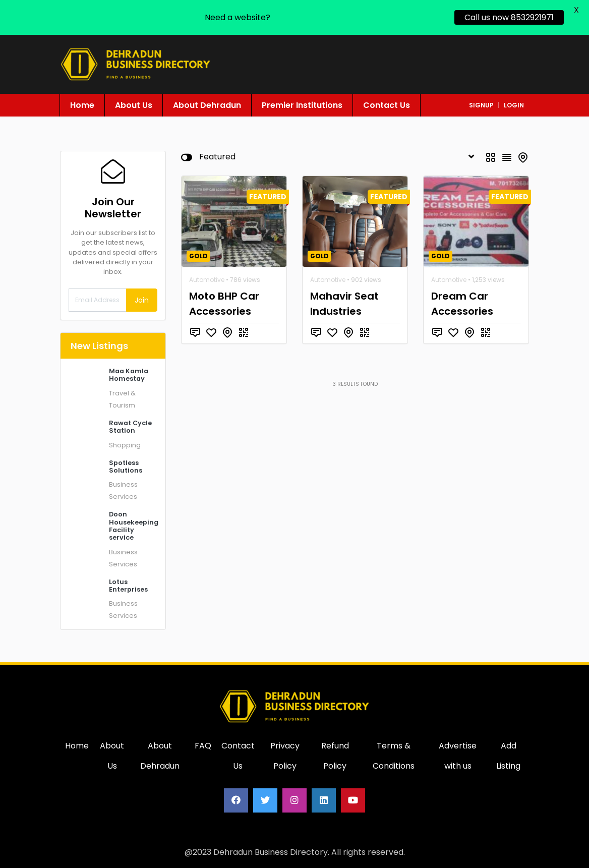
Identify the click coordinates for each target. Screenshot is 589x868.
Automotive (207, 280)
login (514, 105)
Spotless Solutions (126, 467)
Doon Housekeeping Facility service (134, 526)
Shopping (125, 445)
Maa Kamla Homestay (129, 375)
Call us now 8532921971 (509, 17)
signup (481, 105)
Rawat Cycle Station (130, 427)
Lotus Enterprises (128, 586)
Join (142, 300)
